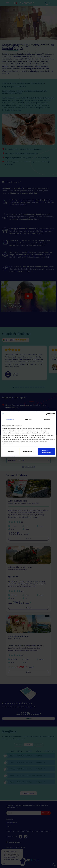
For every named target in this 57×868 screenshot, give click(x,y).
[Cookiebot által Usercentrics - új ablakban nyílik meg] (47, 414)
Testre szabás (29, 451)
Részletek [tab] (28, 419)
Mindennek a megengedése (46, 451)
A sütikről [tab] (47, 419)
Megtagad (11, 451)
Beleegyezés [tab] (10, 419)
